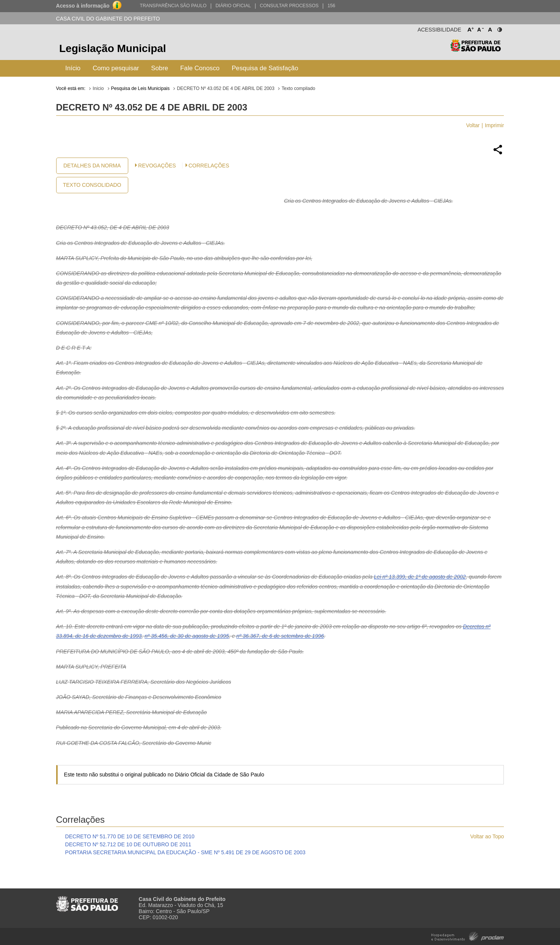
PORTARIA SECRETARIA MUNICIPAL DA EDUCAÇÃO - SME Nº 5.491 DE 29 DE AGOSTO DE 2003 (186, 852)
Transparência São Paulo (173, 6)
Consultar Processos (289, 6)
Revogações (157, 166)
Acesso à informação (83, 6)
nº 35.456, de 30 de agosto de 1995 (187, 636)
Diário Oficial (233, 6)
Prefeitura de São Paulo (476, 50)
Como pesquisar (116, 68)
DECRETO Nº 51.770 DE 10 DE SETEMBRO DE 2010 (130, 836)
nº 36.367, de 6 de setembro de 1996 (280, 636)
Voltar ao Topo (487, 836)
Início (73, 68)
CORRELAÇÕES (209, 166)
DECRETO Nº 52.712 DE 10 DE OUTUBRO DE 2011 (128, 844)
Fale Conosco (200, 68)
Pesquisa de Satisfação (265, 68)
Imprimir (495, 125)
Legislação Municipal (113, 48)
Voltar (473, 125)
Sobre (160, 68)
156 (331, 6)
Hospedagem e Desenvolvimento (468, 936)
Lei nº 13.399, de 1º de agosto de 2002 (420, 577)
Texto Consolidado (92, 185)
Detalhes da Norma (92, 166)
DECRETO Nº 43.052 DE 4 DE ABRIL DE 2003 (226, 88)
